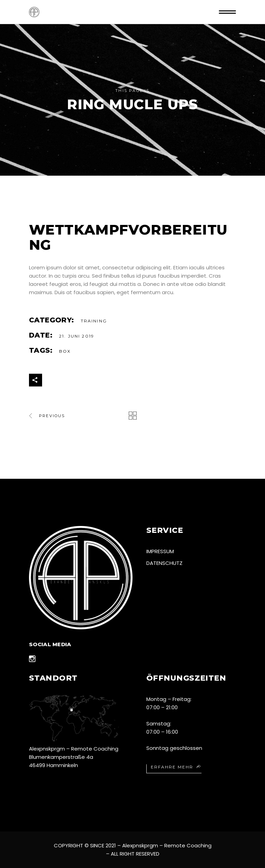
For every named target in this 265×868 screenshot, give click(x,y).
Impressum (160, 551)
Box (65, 351)
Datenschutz (164, 563)
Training (94, 321)
